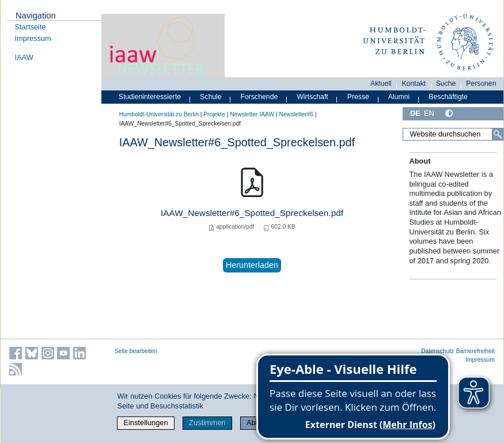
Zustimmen (207, 423)
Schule (211, 97)
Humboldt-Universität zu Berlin (159, 114)
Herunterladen (252, 265)
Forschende (259, 97)
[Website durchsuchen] (453, 134)
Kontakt (414, 84)
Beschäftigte (448, 97)
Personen (481, 84)
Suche (446, 84)
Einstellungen (146, 423)
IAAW (24, 57)
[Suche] (498, 134)
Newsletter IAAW (252, 114)
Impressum (33, 38)
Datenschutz (437, 351)
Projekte (214, 114)
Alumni (399, 97)
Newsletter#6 (297, 114)
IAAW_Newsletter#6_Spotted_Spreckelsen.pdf (252, 213)
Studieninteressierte (150, 97)
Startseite (31, 27)
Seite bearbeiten (136, 351)
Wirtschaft (312, 97)
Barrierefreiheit (475, 351)
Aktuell (381, 84)
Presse (358, 97)
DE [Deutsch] (415, 113)
